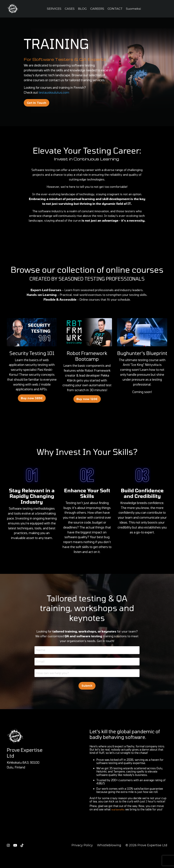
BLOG (82, 9)
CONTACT (116, 9)
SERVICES (53, 9)
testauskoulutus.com (54, 93)
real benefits (119, 824)
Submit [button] (87, 700)
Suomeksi (134, 9)
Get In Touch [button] (37, 103)
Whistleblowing (109, 860)
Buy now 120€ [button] (87, 406)
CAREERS (97, 9)
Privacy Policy (82, 860)
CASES (69, 9)
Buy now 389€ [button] (32, 406)
